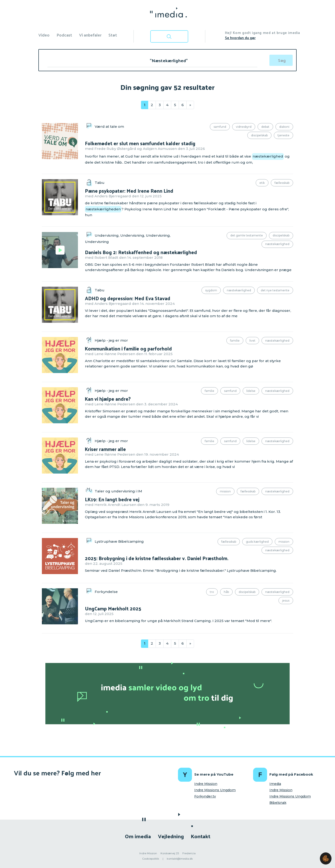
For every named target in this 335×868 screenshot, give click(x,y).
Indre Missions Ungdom (215, 790)
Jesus (286, 601)
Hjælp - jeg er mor (111, 340)
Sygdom (211, 290)
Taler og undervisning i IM (118, 491)
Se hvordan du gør (240, 38)
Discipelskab (259, 135)
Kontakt (201, 836)
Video (44, 35)
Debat (265, 127)
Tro (212, 592)
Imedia (275, 784)
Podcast (64, 35)
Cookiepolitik (151, 859)
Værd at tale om (109, 126)
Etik (262, 183)
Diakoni (284, 127)
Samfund (220, 127)
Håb (226, 592)
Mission (225, 491)
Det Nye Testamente (275, 290)
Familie (235, 341)
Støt (113, 35)
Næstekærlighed (277, 244)
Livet (252, 341)
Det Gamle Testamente (247, 235)
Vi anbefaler (90, 35)
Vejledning (171, 836)
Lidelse (251, 391)
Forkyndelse (106, 592)
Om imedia (138, 836)
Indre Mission (206, 784)
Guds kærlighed (257, 542)
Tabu (100, 183)
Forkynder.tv (205, 796)
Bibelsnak (278, 803)
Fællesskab (282, 183)
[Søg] (281, 60)
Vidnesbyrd (244, 127)
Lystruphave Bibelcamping (119, 541)
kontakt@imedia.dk (180, 859)
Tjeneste (283, 135)
